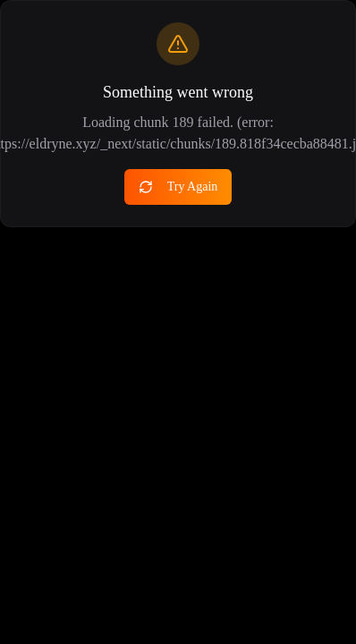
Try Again (178, 187)
